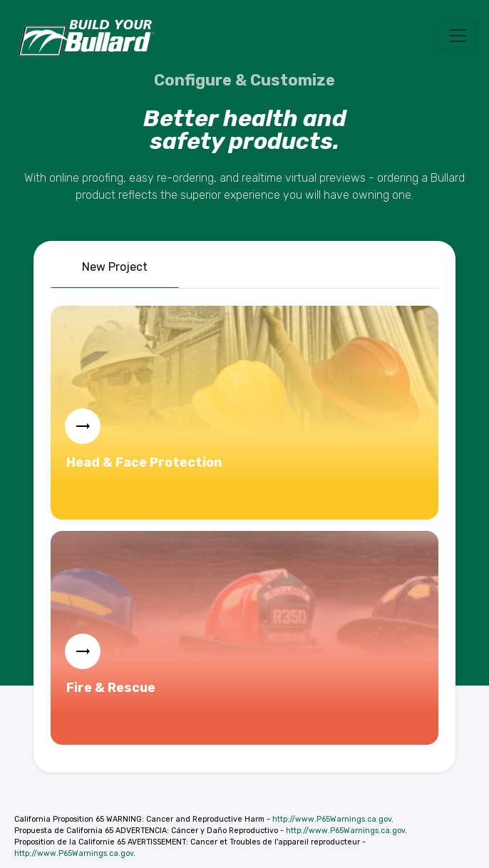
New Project (115, 267)
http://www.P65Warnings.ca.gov (332, 819)
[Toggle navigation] (458, 36)
